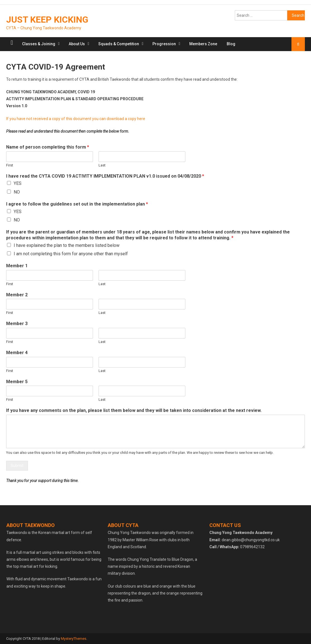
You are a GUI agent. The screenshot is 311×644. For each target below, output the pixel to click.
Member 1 (17, 266)
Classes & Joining (39, 44)
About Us (77, 44)
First (10, 165)
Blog (231, 44)
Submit (17, 466)
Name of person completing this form (48, 147)
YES (18, 183)
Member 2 (17, 295)
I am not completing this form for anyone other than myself (71, 254)
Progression (164, 44)
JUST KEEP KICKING (47, 20)
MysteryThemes (74, 639)
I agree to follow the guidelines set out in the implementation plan (77, 204)
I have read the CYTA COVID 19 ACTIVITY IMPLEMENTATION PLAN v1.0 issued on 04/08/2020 (105, 176)
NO (17, 192)
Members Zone (203, 44)
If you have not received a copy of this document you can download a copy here (76, 119)
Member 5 (17, 382)
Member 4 (17, 353)
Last (102, 165)
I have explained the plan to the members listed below (67, 245)
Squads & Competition (119, 44)
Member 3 (17, 324)
